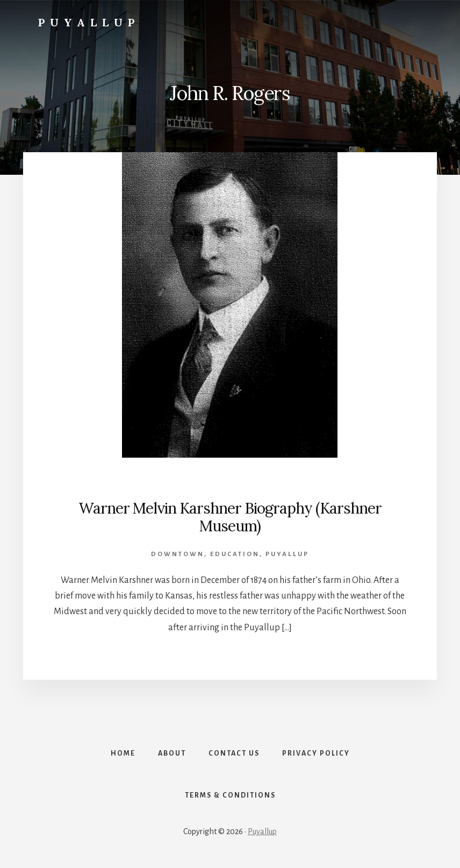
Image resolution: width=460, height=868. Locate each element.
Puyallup (89, 22)
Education (235, 554)
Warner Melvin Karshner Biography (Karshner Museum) (230, 517)
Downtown (178, 554)
